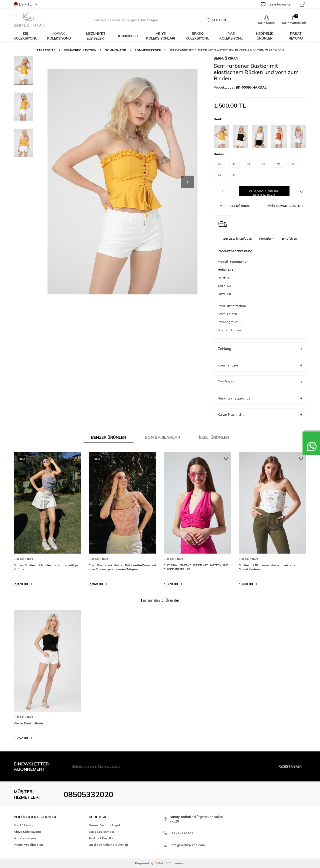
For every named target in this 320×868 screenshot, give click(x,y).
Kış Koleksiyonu (26, 36)
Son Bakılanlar (162, 437)
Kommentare (260, 365)
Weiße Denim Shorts (29, 723)
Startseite (46, 50)
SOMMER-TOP (115, 50)
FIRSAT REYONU (296, 36)
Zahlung (260, 349)
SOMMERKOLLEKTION (80, 50)
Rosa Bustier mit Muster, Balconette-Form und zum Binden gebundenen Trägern (122, 567)
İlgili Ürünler (214, 437)
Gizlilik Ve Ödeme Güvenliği (109, 845)
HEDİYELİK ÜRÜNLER (265, 36)
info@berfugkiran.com (188, 845)
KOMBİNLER (128, 36)
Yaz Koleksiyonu (231, 36)
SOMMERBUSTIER (148, 50)
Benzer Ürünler (108, 437)
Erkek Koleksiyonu (198, 36)
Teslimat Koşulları (102, 838)
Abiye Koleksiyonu (27, 832)
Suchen (216, 20)
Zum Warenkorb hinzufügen (264, 192)
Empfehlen (289, 239)
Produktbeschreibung (260, 251)
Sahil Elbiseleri (24, 825)
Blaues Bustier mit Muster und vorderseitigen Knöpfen (47, 567)
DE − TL (25, 4)
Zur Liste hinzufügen (237, 239)
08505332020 (88, 794)
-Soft (160, 863)
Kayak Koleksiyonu (59, 36)
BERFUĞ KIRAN (226, 58)
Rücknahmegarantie (260, 398)
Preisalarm (267, 239)
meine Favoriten (277, 4)
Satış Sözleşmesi (101, 832)
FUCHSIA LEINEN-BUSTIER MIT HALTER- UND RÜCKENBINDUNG (196, 567)
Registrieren (290, 766)
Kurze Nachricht (260, 415)
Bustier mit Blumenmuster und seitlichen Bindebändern (268, 567)
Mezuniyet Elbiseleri (96, 36)
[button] (187, 182)
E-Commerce (175, 863)
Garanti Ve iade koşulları (106, 825)
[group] (122, 182)
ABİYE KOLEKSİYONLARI (161, 36)
